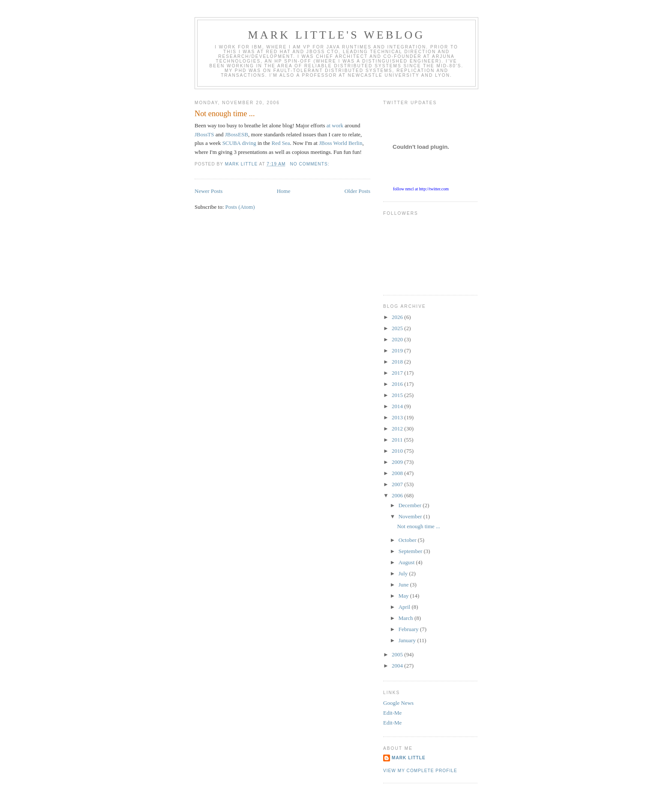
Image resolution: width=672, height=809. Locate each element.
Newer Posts (208, 191)
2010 (398, 451)
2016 (398, 384)
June (404, 585)
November (411, 516)
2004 (398, 666)
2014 (398, 406)
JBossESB (237, 134)
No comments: (310, 164)
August (407, 562)
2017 (398, 373)
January (408, 640)
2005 (398, 654)
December (411, 505)
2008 (398, 473)
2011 (398, 440)
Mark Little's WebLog (337, 35)
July (404, 573)
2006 (398, 495)
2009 (398, 462)
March (406, 618)
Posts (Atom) (240, 207)
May (404, 596)
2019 (398, 350)
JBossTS (204, 134)
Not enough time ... (225, 114)
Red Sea (280, 143)
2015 (398, 395)
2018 (398, 362)
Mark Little (409, 758)
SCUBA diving (239, 143)
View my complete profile (420, 771)
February (409, 629)
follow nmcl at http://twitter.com (421, 189)
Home (284, 191)
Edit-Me (392, 713)
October (408, 540)
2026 (398, 317)
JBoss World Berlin (340, 143)
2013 (398, 417)
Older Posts (357, 191)
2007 (398, 484)
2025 (398, 328)
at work (335, 125)
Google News (398, 703)
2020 (398, 339)
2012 (398, 429)
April (405, 607)
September (411, 551)
